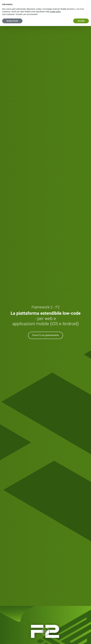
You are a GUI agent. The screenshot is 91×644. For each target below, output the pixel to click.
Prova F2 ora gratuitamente (45, 335)
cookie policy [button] (55, 12)
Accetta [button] (81, 21)
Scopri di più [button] (12, 21)
